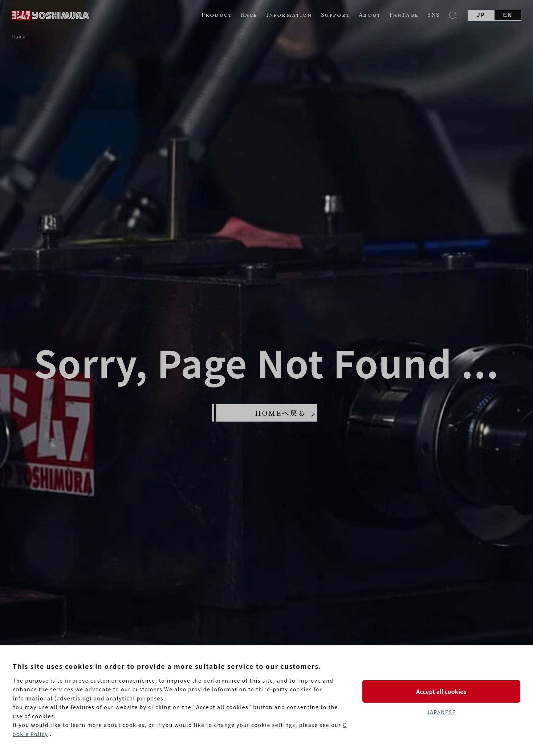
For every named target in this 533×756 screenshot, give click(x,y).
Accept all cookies (441, 691)
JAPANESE (441, 712)
